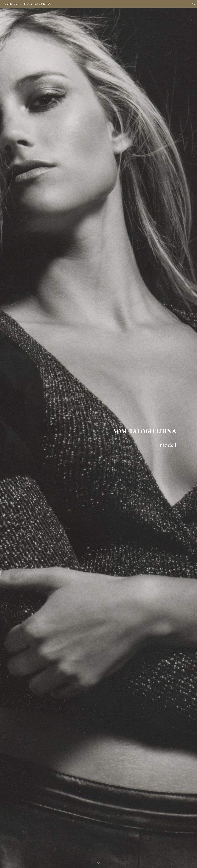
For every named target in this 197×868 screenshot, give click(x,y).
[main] (125, 438)
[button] (194, 4)
